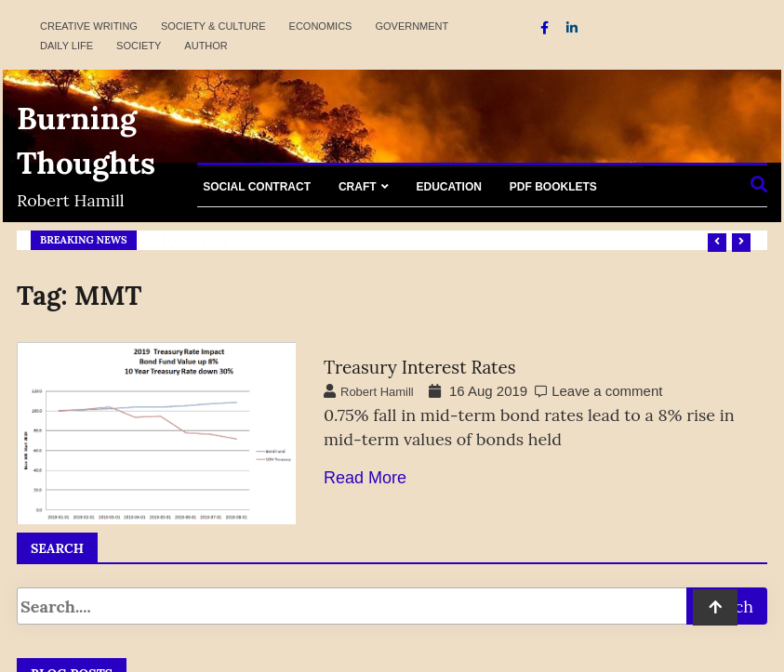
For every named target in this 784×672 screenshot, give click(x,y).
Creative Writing (89, 26)
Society (139, 46)
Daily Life (66, 46)
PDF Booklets (553, 187)
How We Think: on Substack (259, 240)
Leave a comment (607, 391)
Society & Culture (213, 26)
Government (412, 26)
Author (206, 46)
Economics (321, 26)
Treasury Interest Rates (420, 367)
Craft (358, 187)
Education (448, 187)
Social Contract (257, 187)
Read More (365, 478)
